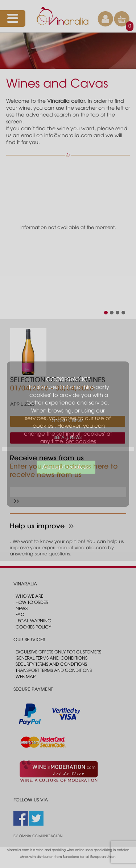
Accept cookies (66, 467)
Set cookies (81, 442)
